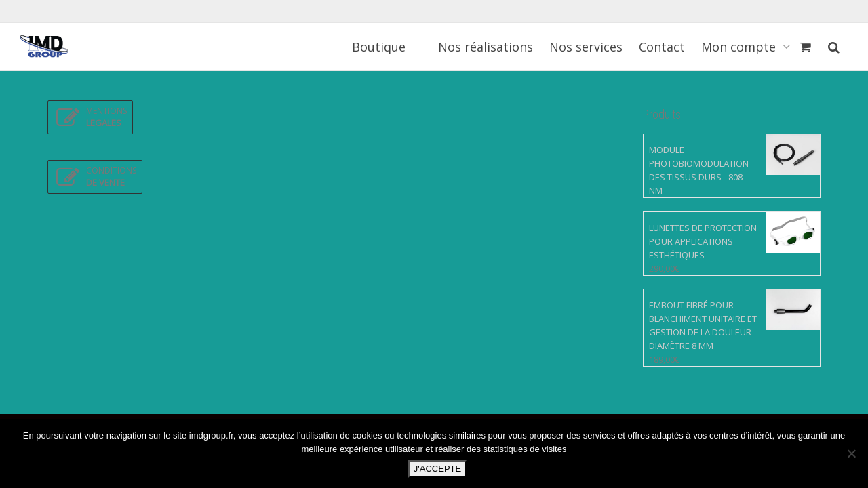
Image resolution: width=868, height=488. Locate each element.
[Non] (851, 453)
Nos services (586, 47)
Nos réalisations (486, 47)
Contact (662, 47)
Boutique (379, 47)
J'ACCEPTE (437, 469)
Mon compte (740, 47)
